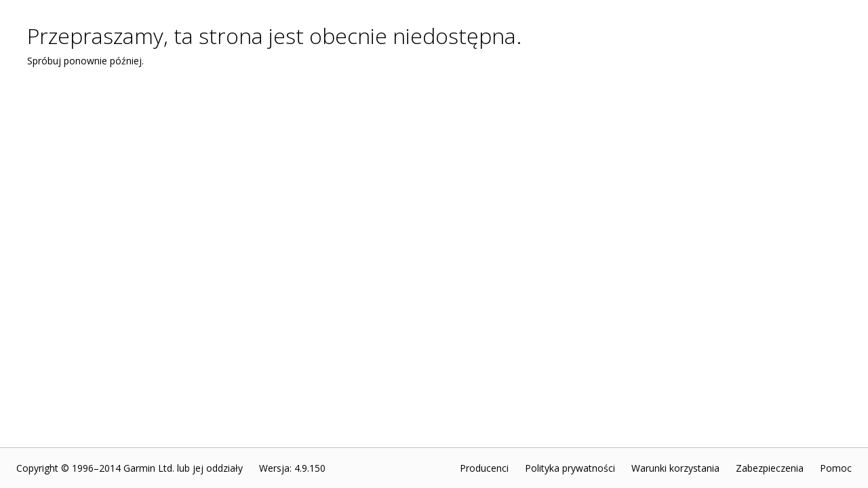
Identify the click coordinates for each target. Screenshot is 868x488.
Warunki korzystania (675, 468)
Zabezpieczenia (770, 468)
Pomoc (836, 468)
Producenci (484, 468)
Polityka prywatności (570, 468)
